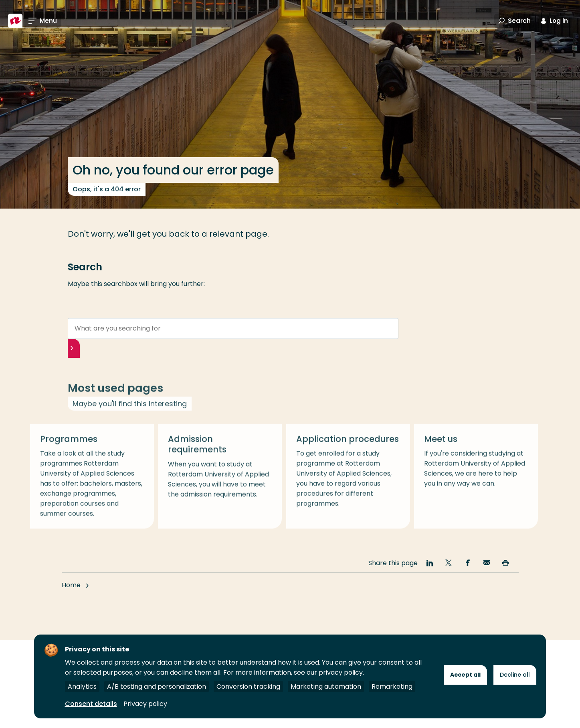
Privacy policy (145, 704)
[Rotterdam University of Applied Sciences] (15, 21)
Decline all (515, 675)
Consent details (91, 704)
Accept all (465, 675)
